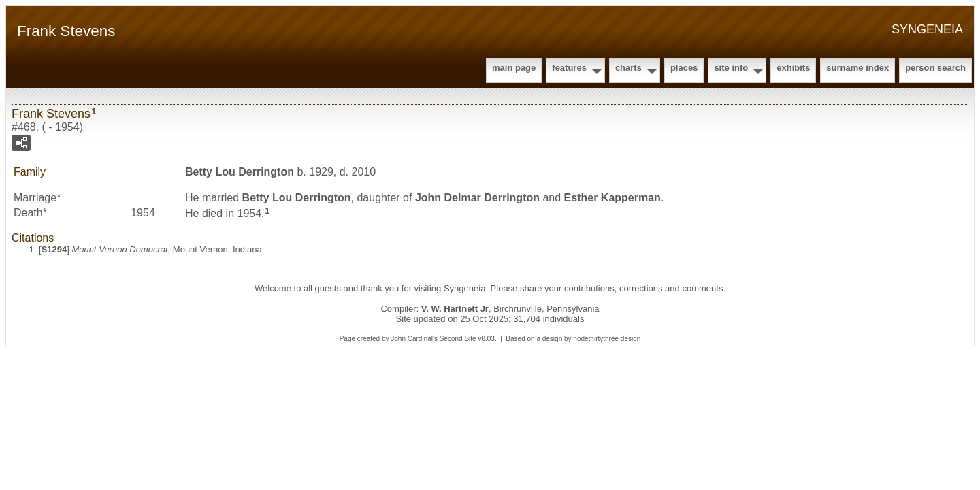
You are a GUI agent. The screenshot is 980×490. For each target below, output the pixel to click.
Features (569, 68)
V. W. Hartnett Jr (455, 309)
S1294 (54, 249)
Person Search (935, 68)
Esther (612, 198)
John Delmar (477, 198)
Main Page (514, 68)
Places (684, 68)
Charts (628, 68)
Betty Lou (240, 172)
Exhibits (793, 68)
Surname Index (857, 68)
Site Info (731, 68)
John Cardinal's (414, 339)
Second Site (458, 339)
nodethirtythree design (607, 339)
